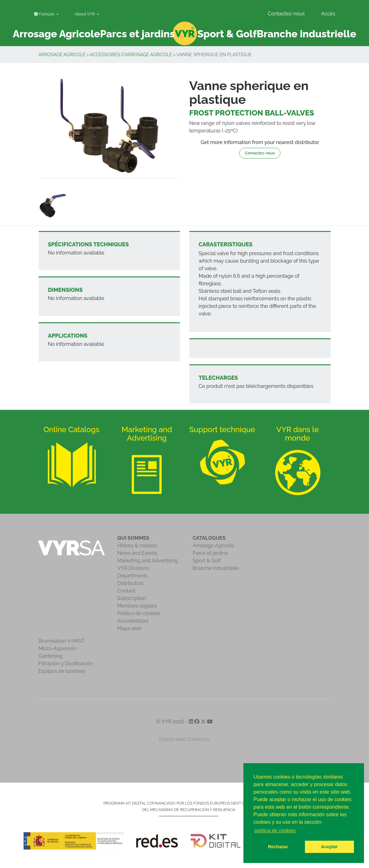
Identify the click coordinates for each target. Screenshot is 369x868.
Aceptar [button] (329, 847)
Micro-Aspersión (58, 648)
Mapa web (130, 628)
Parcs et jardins (210, 553)
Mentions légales (137, 606)
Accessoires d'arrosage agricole (131, 54)
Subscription (132, 598)
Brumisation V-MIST (62, 641)
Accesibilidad (133, 621)
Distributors (131, 583)
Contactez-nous (286, 14)
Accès (328, 14)
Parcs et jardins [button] (138, 34)
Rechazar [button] (278, 847)
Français (45, 14)
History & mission (137, 546)
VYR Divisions (133, 568)
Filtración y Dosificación (66, 664)
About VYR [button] (85, 14)
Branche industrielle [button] (306, 34)
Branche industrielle (216, 568)
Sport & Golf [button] (227, 34)
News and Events (137, 553)
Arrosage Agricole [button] (57, 34)
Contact (127, 591)
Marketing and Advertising (148, 561)
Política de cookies (139, 613)
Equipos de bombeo (62, 671)
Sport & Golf (207, 561)
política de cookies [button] (275, 830)
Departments (133, 576)
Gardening (51, 656)
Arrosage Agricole (62, 54)
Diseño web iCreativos (184, 739)
